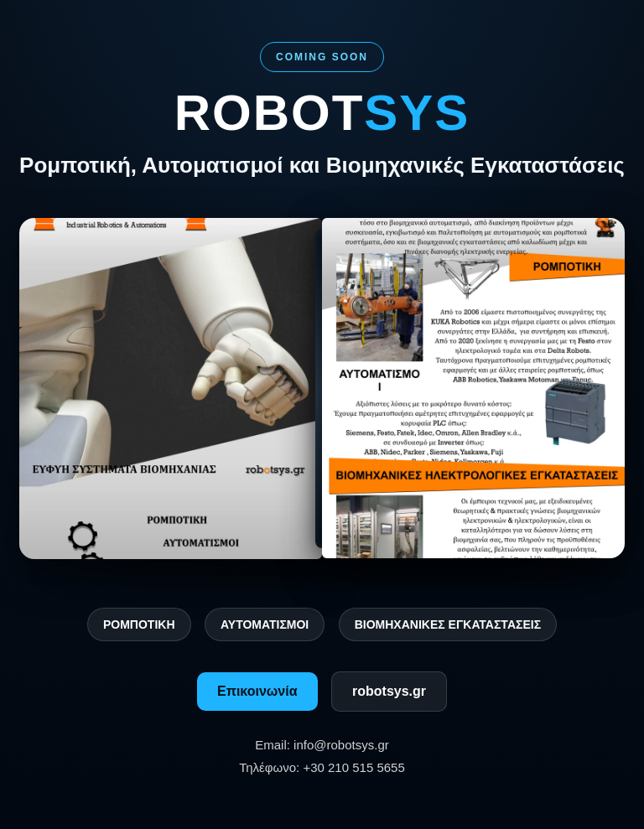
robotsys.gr (389, 691)
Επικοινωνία (257, 691)
